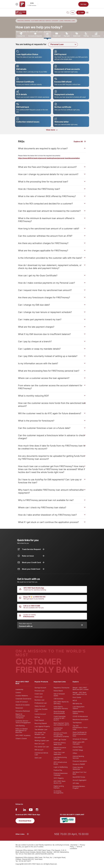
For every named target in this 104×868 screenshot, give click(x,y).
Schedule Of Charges (80, 739)
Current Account (40, 714)
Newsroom (19, 708)
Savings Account (40, 688)
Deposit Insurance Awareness (60, 748)
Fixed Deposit (39, 720)
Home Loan (39, 697)
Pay (73, 12)
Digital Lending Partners (59, 787)
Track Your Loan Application (59, 753)
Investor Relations (22, 696)
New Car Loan (40, 744)
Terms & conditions (76, 848)
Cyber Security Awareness (78, 768)
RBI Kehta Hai (77, 704)
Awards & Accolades (23, 705)
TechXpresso (77, 723)
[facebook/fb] (16, 810)
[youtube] (31, 810)
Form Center (77, 697)
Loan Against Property (42, 726)
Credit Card (39, 694)
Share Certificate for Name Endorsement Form (80, 734)
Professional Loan (41, 703)
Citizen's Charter (21, 738)
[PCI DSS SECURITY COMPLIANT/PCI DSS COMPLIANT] (68, 820)
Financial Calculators (80, 761)
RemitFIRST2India (79, 777)
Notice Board (58, 691)
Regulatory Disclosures (61, 688)
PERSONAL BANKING (24, 21)
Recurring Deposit (41, 723)
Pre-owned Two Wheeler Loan (40, 733)
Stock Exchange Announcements (59, 712)
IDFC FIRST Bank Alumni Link (60, 782)
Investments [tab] (96, 34)
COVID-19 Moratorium (80, 716)
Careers (18, 692)
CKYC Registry (59, 778)
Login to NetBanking (61, 767)
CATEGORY (55, 21)
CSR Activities (58, 699)
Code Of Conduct (22, 702)
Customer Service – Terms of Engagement (23, 722)
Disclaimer (74, 845)
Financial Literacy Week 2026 (60, 744)
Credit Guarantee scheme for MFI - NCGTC (60, 718)
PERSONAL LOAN (70, 21)
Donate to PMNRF (79, 764)
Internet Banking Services (78, 757)
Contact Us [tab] (21, 34)
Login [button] (81, 13)
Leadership (19, 689)
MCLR (75, 700)
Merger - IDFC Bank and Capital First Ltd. (80, 693)
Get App (83, 4)
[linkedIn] (25, 810)
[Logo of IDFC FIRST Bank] (21, 12)
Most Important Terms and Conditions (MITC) (61, 724)
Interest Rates (77, 747)
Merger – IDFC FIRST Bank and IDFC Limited (81, 688)
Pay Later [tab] (67, 34)
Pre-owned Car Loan (42, 747)
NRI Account (39, 750)
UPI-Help (76, 783)
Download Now (25, 821)
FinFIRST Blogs (78, 750)
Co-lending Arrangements (58, 792)
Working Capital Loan (42, 740)
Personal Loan (39, 691)
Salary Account (40, 706)
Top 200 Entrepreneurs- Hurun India (80, 727)
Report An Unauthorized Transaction (20, 716)
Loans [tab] (47, 35)
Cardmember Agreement (58, 729)
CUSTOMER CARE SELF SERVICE (41, 21)
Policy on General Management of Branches (22, 731)
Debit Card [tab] (77, 34)
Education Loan (40, 737)
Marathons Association (80, 719)
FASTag (37, 717)
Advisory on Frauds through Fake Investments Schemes (61, 735)
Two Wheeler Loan (41, 729)
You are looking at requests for (31, 44)
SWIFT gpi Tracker (60, 740)
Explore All (78, 141)
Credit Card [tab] (57, 34)
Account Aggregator (80, 780)
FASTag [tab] (86, 34)
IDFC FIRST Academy (23, 735)
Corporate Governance (23, 699)
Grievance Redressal (23, 711)
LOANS (61, 21)
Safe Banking (20, 726)
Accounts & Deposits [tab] (35, 34)
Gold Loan (38, 758)
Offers (75, 753)
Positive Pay (58, 770)
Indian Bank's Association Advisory (61, 708)
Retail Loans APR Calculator (79, 743)
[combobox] (63, 44)
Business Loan (40, 700)
